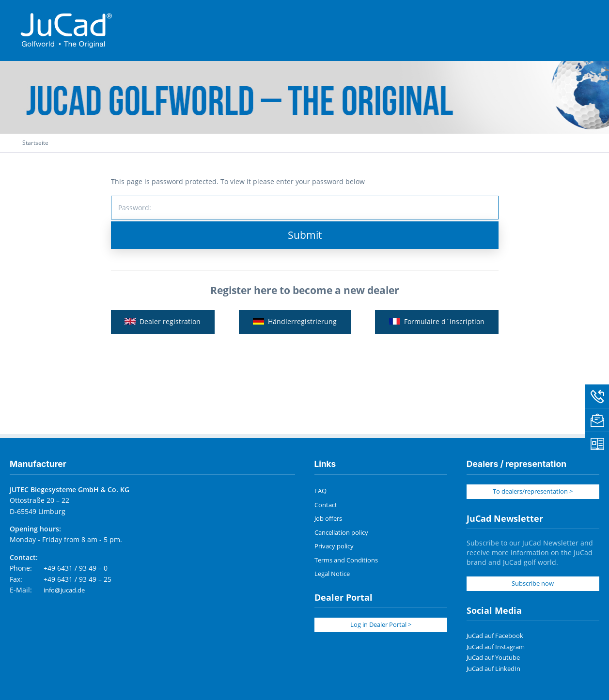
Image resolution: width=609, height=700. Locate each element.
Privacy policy (333, 546)
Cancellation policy (340, 533)
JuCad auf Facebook (493, 636)
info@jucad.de (63, 592)
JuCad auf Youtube (491, 658)
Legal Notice (331, 573)
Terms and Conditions (344, 560)
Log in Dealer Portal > (381, 624)
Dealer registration (163, 327)
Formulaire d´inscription (437, 327)
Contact (325, 506)
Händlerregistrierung (295, 327)
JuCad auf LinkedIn (491, 669)
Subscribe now (533, 584)
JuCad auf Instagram (494, 647)
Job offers (327, 519)
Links (326, 466)
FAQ (320, 492)
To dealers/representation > (533, 493)
